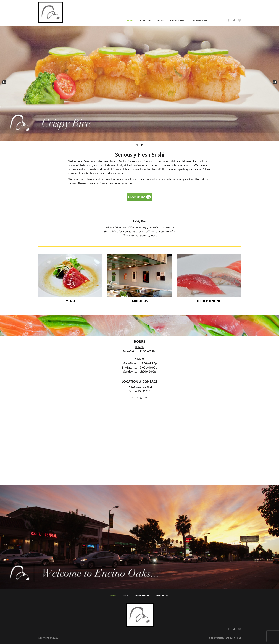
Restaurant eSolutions (229, 638)
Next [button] (275, 82)
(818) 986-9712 (139, 398)
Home (131, 20)
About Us (146, 20)
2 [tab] (142, 145)
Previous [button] (4, 82)
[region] (139, 83)
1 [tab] (137, 145)
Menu (161, 20)
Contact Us (200, 20)
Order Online (179, 20)
